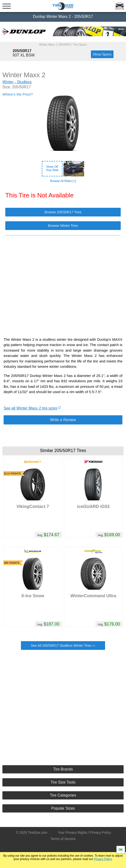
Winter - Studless (17, 82)
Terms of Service (63, 839)
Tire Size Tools (63, 782)
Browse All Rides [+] (63, 181)
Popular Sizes (63, 808)
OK (121, 850)
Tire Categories (63, 795)
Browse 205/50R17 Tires (63, 212)
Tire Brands (63, 769)
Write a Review (63, 420)
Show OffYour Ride (52, 168)
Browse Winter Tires (63, 226)
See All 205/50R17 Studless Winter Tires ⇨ (63, 646)
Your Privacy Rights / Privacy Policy (84, 833)
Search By (120, 9)
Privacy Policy (103, 859)
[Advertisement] (63, 284)
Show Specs (102, 54)
